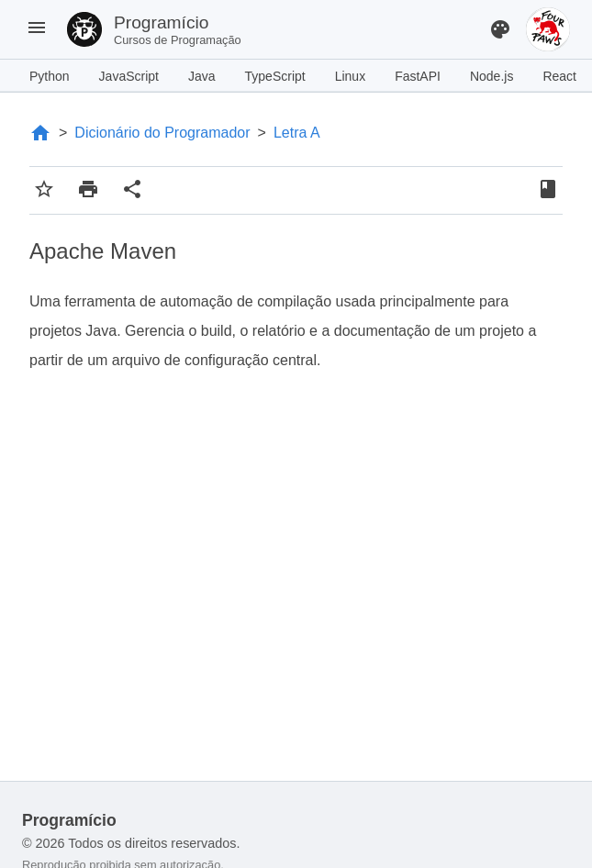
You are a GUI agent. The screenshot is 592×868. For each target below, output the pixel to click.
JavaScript (129, 76)
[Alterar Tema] (500, 29)
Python (50, 76)
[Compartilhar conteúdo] (132, 190)
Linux (350, 76)
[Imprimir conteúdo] (88, 190)
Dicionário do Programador (162, 133)
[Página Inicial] (40, 133)
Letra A (297, 133)
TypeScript (275, 76)
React (559, 76)
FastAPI (418, 76)
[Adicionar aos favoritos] (44, 190)
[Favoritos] (548, 191)
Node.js (491, 76)
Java (202, 76)
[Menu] (37, 29)
